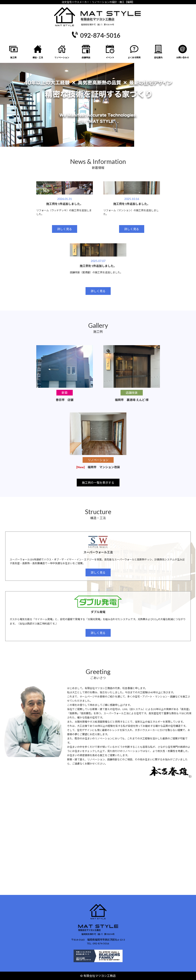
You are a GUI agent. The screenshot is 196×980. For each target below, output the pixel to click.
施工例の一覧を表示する (98, 483)
